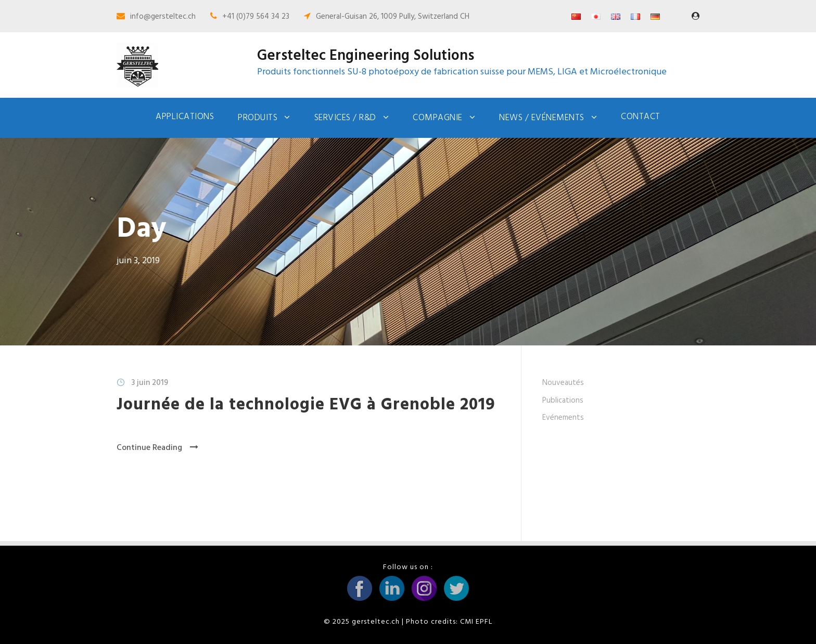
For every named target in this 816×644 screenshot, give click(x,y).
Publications (563, 401)
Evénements (563, 418)
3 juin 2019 (150, 383)
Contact (641, 117)
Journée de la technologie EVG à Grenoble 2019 (306, 405)
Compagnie (438, 118)
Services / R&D (345, 118)
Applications (185, 117)
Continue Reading (157, 448)
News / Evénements (542, 118)
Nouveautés (563, 383)
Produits (258, 118)
